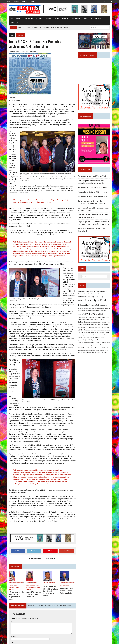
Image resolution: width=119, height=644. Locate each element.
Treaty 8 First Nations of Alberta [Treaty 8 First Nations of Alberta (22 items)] (91, 343)
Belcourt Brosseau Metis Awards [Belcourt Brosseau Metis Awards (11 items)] (102, 304)
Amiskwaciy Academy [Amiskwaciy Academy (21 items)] (87, 297)
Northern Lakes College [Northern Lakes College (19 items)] (104, 336)
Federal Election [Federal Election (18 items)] (94, 318)
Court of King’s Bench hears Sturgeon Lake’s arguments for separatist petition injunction (96, 182)
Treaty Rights (65, 569)
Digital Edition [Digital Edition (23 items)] (85, 313)
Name (10, 616)
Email (10, 622)
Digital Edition (85, 19)
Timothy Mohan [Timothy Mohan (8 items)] (93, 341)
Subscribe (16, 1)
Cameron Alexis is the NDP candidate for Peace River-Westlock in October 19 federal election (50, 572)
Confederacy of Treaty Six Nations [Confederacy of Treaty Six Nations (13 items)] (89, 310)
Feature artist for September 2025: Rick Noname (94, 192)
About (9, 1)
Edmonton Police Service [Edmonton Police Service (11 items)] (86, 316)
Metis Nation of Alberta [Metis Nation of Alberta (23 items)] (88, 326)
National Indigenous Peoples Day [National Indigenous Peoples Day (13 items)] (102, 329)
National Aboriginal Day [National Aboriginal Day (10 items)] (85, 329)
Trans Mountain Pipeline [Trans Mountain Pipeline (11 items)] (103, 341)
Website (11, 628)
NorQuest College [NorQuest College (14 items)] (89, 336)
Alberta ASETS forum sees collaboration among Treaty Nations (32, 575)
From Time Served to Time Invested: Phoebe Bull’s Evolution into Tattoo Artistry (94, 216)
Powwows (13, 569)
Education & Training (49, 19)
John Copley (18, 567)
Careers (33, 565)
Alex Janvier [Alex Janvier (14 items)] (102, 294)
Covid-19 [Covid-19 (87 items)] (105, 310)
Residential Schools (67, 567)
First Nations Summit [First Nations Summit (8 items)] (105, 319)
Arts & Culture (25, 19)
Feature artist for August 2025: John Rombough (93, 197)
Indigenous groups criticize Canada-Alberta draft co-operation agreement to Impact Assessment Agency (95, 223)
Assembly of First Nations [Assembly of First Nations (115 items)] (95, 300)
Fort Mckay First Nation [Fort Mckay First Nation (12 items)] (86, 321)
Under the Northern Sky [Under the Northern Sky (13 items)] (99, 346)
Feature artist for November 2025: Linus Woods (93, 176)
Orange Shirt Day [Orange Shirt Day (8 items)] (105, 339)
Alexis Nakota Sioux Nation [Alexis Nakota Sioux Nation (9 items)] (91, 294)
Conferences (28, 567)
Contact (32, 1)
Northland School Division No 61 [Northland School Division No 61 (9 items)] (93, 339)
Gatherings (73, 19)
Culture (18, 565)
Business (36, 19)
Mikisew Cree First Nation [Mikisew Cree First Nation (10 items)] (104, 326)
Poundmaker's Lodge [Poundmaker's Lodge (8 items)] (84, 341)
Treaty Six (30, 48)
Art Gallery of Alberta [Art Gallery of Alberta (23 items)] (104, 297)
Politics (45, 567)
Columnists (63, 19)
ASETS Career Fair (19, 48)
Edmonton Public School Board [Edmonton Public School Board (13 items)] (103, 316)
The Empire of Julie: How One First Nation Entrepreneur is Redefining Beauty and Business (96, 202)
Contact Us (106, 19)
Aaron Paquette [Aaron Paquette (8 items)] (83, 292)
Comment (11, 602)
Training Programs (30, 571)
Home (9, 19)
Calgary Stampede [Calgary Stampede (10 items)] (84, 307)
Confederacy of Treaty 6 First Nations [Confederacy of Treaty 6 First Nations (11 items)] (99, 307)
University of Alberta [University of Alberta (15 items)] (95, 349)
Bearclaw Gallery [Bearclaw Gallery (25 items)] (86, 304)
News (15, 19)
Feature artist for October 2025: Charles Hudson (94, 188)
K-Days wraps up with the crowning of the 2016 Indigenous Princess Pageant (13, 576)
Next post (49, 541)
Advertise (25, 1)
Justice (62, 565)
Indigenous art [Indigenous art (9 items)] (97, 321)
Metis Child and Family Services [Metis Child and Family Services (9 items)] (103, 323)
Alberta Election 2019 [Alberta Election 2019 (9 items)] (92, 292)
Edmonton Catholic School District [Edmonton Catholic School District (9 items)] (100, 314)
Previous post (35, 541)
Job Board (96, 19)
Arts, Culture (10, 565)
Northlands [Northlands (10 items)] (82, 339)
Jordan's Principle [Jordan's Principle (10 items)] (90, 323)
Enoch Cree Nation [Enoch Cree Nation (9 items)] (84, 319)
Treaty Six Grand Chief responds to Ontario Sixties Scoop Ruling (68, 573)
